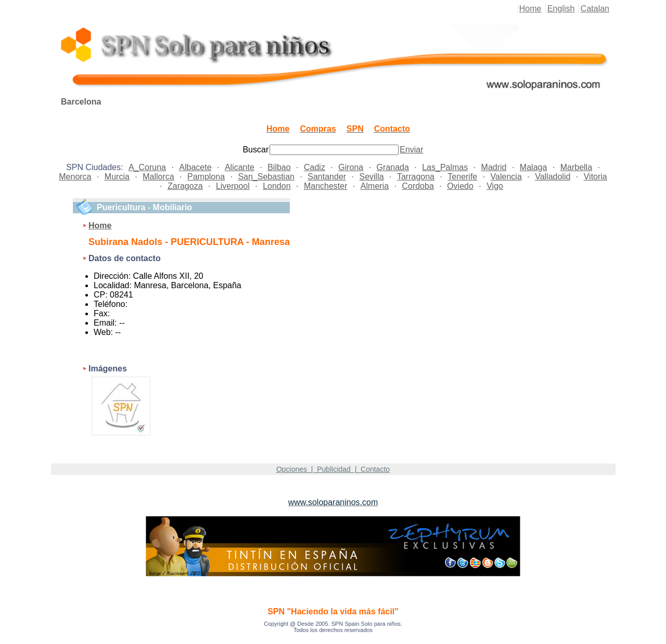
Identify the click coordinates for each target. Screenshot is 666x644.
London (277, 186)
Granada (393, 167)
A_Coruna (147, 167)
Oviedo (460, 186)
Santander (327, 177)
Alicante (240, 167)
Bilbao (279, 167)
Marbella (576, 167)
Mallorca (158, 177)
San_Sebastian (266, 177)
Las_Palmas (445, 167)
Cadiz (315, 167)
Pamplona (206, 177)
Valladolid (553, 177)
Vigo (495, 186)
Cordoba (418, 186)
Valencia (506, 177)
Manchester (326, 186)
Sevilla (371, 177)
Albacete (195, 167)
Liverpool (233, 186)
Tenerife (462, 177)
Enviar (411, 150)
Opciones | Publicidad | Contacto (333, 469)
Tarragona (416, 177)
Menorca (75, 177)
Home (530, 9)
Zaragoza (185, 186)
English (561, 9)
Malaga (533, 167)
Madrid (494, 167)
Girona (351, 167)
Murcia (117, 177)
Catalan (595, 9)
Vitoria (595, 177)
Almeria (375, 186)
